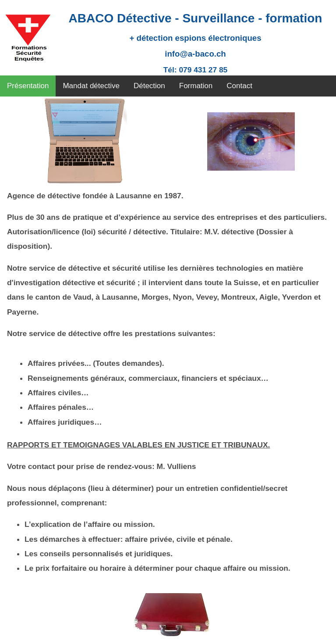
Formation (196, 86)
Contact (239, 86)
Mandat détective (91, 86)
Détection (149, 86)
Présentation (28, 86)
